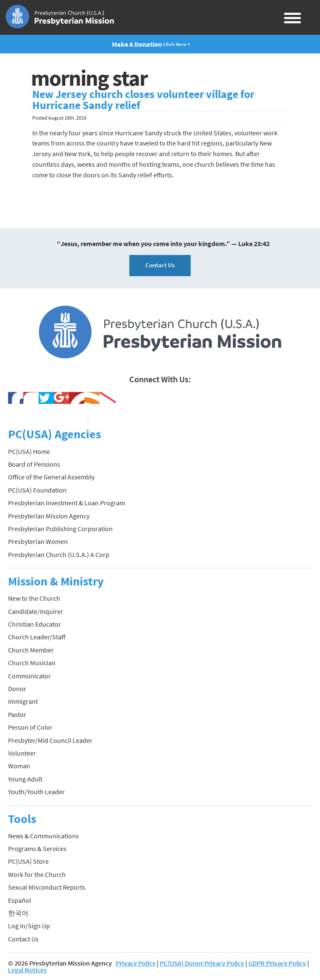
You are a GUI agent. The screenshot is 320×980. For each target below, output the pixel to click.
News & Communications (43, 836)
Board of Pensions (34, 464)
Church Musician (32, 663)
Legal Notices (27, 970)
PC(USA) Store (28, 861)
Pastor (17, 714)
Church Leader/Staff (37, 637)
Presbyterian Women (38, 541)
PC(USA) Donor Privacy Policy (202, 963)
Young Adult (25, 779)
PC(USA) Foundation (37, 490)
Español (19, 900)
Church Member (31, 650)
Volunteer (22, 753)
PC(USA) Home (29, 451)
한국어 (18, 913)
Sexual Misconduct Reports (47, 887)
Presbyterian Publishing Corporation (60, 529)
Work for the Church (37, 874)
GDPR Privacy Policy (277, 963)
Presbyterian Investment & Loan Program (67, 503)
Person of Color (30, 727)
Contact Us (160, 265)
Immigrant (23, 701)
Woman (19, 766)
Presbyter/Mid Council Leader (50, 740)
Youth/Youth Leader (36, 792)
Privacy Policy (136, 963)
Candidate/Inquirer (36, 611)
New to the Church (34, 598)
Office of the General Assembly (51, 477)
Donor (17, 689)
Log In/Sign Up (29, 926)
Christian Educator (35, 624)
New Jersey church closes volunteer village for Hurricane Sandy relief (143, 100)
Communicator (29, 676)
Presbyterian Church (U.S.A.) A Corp (59, 554)
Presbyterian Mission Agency (49, 516)
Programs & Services (37, 848)
